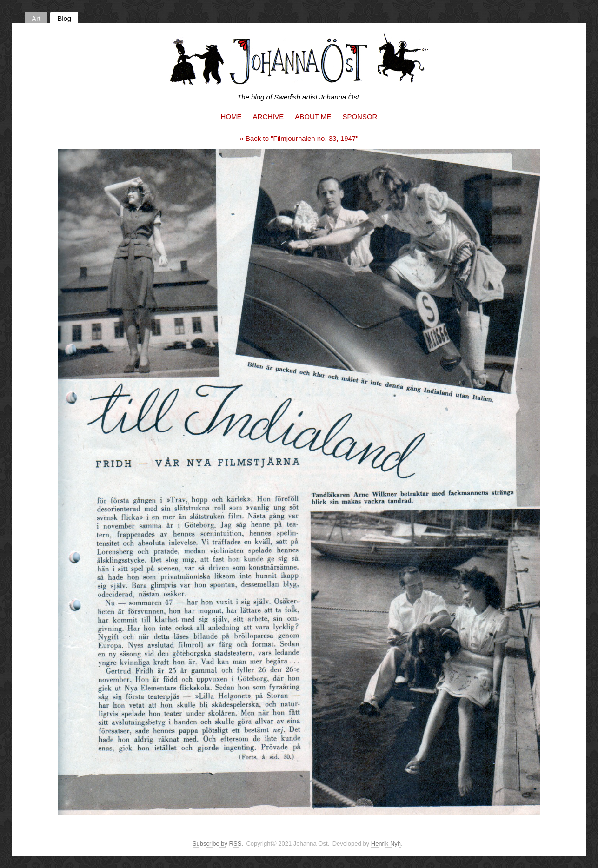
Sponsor (360, 116)
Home (231, 116)
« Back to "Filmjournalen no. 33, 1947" (299, 138)
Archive (269, 116)
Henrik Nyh (386, 844)
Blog (64, 18)
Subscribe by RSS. (218, 844)
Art (36, 18)
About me (313, 116)
